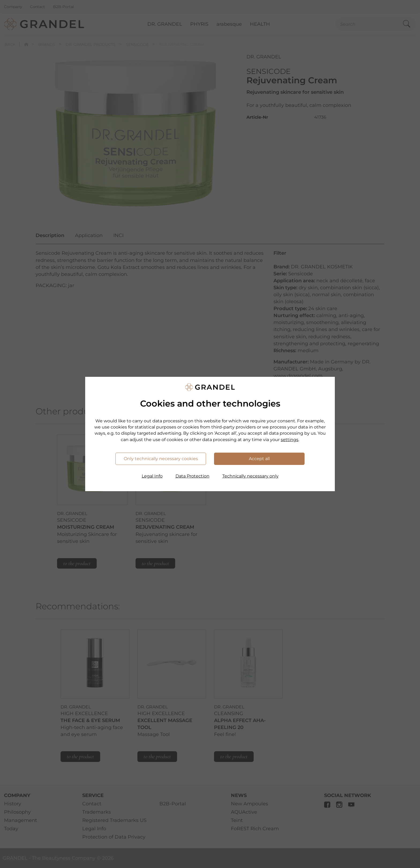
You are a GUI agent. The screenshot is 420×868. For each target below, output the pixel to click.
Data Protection (192, 476)
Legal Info (152, 476)
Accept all (259, 459)
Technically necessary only (250, 476)
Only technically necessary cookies (161, 459)
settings (290, 440)
